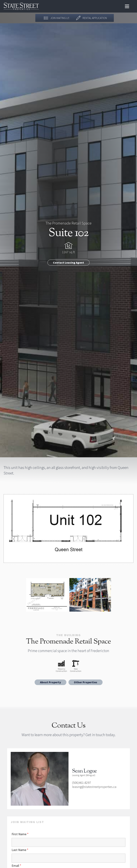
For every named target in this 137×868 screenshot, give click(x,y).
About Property (50, 682)
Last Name (20, 850)
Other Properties (86, 682)
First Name (20, 834)
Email (16, 866)
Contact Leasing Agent (68, 263)
